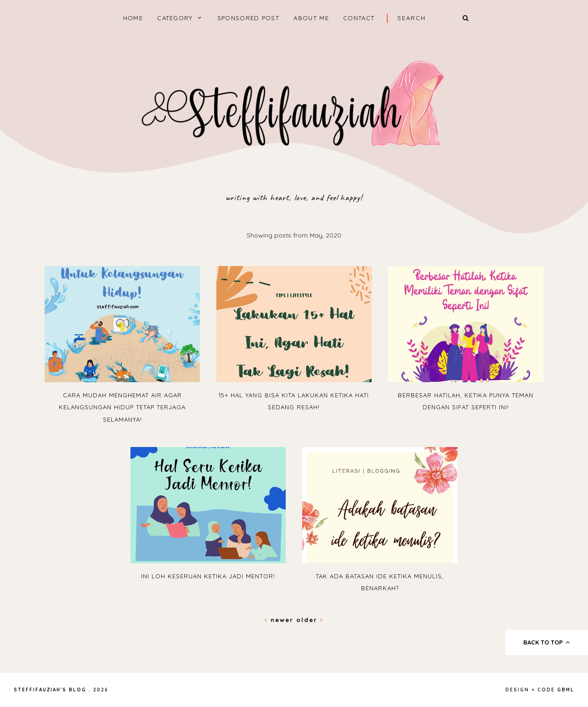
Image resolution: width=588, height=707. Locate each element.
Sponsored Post (248, 18)
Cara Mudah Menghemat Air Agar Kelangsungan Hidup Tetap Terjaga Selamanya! (122, 407)
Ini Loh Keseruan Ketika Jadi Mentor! (208, 576)
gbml (566, 690)
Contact (359, 18)
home (133, 18)
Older (310, 620)
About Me (311, 18)
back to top (547, 642)
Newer (280, 620)
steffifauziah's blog (50, 690)
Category (175, 18)
